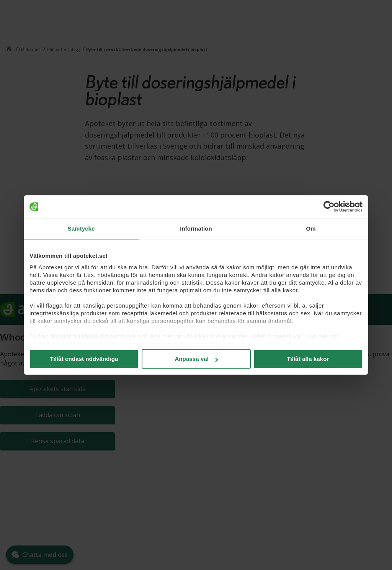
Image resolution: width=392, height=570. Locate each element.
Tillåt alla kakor (308, 359)
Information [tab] (196, 228)
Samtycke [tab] (81, 228)
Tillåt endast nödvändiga (84, 359)
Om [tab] (311, 228)
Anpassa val (196, 359)
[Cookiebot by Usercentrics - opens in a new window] (329, 206)
